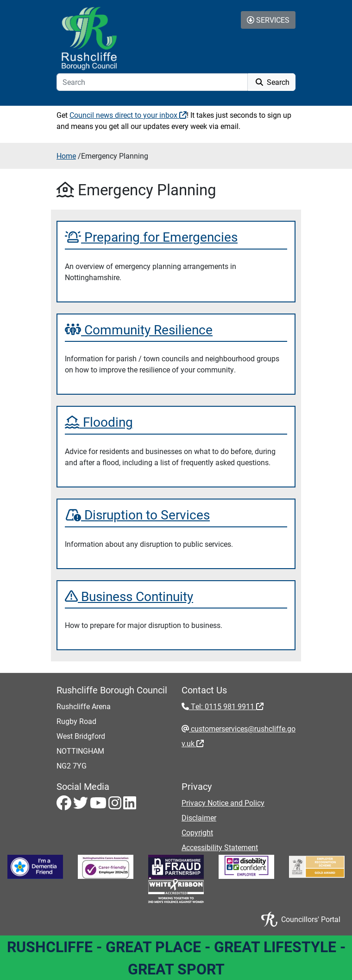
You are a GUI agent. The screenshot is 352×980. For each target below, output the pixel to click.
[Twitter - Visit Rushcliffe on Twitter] (82, 805)
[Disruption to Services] (176, 515)
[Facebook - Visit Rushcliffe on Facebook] (65, 805)
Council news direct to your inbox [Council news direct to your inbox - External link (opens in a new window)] (128, 115)
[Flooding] (176, 422)
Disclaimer (199, 817)
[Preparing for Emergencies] (176, 237)
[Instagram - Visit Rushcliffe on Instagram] (116, 805)
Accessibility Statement (220, 847)
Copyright (197, 832)
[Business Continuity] (176, 596)
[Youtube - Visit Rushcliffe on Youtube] (99, 805)
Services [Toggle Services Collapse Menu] (268, 20)
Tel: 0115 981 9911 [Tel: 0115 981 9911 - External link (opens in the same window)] (226, 706)
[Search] (152, 82)
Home (66, 156)
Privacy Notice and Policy (223, 803)
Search (272, 82)
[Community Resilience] (176, 330)
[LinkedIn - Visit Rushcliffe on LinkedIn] (130, 805)
